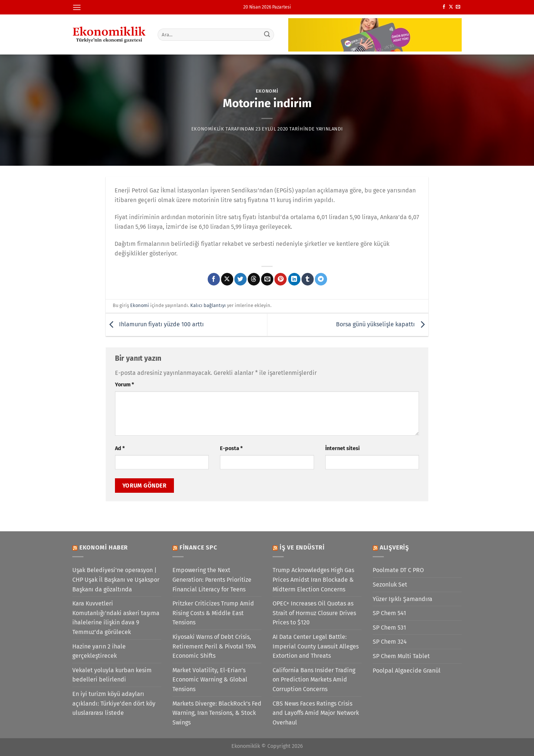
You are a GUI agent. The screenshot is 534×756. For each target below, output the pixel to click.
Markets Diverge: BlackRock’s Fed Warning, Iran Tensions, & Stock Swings (217, 713)
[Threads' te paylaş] (254, 279)
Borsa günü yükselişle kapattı (382, 324)
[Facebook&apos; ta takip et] (444, 7)
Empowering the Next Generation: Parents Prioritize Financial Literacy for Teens (212, 580)
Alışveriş (394, 547)
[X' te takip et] (451, 7)
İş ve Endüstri (302, 547)
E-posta (231, 448)
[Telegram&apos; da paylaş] (321, 279)
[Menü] (77, 7)
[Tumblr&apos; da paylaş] (308, 279)
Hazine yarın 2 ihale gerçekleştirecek (99, 651)
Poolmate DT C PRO (398, 570)
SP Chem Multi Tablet (401, 656)
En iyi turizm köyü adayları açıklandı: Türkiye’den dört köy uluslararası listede (114, 703)
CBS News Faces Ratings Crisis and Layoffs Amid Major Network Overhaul (316, 713)
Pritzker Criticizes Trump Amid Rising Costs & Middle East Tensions (213, 613)
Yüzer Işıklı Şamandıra (403, 599)
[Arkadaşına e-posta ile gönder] (267, 279)
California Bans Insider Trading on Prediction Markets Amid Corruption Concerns (314, 680)
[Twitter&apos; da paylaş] (240, 279)
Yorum (124, 385)
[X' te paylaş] (227, 279)
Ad (120, 448)
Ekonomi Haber (104, 547)
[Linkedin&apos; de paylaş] (294, 279)
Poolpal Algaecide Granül (407, 671)
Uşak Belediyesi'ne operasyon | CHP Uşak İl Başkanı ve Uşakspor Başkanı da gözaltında (116, 580)
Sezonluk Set (390, 585)
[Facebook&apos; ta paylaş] (214, 279)
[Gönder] (267, 34)
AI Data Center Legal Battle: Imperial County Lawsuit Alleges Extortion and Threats (316, 646)
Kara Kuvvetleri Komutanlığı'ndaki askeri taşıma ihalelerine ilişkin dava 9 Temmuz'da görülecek (116, 618)
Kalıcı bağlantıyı (208, 305)
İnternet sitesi (342, 448)
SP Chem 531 (389, 628)
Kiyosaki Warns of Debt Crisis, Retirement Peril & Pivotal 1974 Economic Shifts (214, 646)
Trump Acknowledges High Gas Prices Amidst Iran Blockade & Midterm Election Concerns (313, 580)
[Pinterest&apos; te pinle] (281, 279)
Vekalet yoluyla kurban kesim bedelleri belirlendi (112, 675)
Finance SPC (198, 547)
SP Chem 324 (390, 642)
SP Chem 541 (389, 613)
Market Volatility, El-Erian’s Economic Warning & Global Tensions (210, 680)
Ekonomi (267, 91)
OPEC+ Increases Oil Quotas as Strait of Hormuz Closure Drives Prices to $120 (314, 613)
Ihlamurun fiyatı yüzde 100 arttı (155, 324)
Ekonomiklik (208, 129)
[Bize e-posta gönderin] (458, 7)
